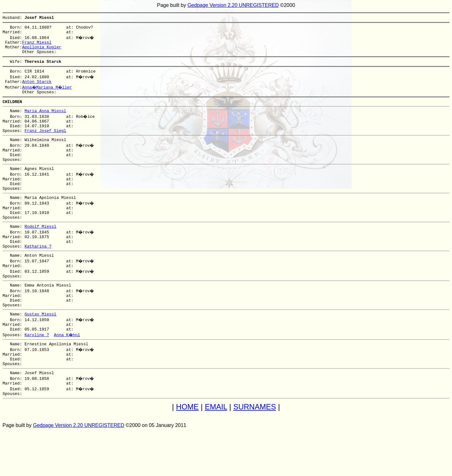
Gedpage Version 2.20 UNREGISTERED (233, 5)
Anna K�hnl (67, 373)
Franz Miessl (37, 46)
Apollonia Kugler (42, 52)
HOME (187, 452)
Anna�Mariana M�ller (48, 96)
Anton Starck (37, 90)
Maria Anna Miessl (45, 122)
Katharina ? (38, 275)
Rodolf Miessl (40, 253)
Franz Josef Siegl (45, 145)
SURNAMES (255, 452)
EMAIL (216, 452)
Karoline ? (37, 373)
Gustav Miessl (40, 351)
